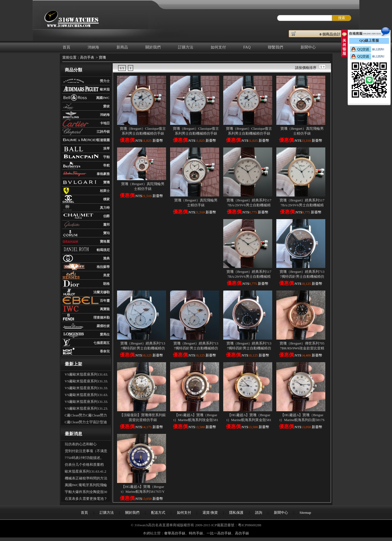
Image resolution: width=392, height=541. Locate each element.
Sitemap (305, 513)
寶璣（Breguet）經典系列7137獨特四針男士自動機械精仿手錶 (302, 276)
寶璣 (102, 57)
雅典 (106, 258)
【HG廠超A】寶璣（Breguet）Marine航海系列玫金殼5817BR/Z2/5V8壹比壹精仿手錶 (196, 420)
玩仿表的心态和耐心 (81, 444)
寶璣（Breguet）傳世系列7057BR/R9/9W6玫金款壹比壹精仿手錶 (302, 348)
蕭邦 (106, 225)
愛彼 (106, 106)
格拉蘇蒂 (103, 267)
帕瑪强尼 (103, 250)
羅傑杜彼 (103, 326)
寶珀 (106, 233)
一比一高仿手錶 (219, 533)
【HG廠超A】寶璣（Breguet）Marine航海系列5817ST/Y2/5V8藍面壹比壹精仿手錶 (143, 492)
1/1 (122, 68)
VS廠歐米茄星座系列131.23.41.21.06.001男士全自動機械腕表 (87, 409)
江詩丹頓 (103, 132)
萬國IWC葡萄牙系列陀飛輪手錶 (86, 486)
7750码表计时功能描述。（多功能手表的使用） (84, 458)
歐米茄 (105, 89)
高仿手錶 (242, 533)
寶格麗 (105, 241)
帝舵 (106, 165)
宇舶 (106, 157)
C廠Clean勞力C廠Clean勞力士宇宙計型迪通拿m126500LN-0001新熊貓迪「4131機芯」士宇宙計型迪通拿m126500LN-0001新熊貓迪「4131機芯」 (87, 416)
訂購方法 (186, 47)
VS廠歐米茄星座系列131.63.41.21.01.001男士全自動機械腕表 (87, 395)
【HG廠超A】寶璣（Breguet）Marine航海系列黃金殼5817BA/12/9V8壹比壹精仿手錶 (249, 420)
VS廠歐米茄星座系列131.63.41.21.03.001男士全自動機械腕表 (87, 375)
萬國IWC (103, 98)
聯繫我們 (275, 47)
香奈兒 (105, 351)
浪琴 (106, 149)
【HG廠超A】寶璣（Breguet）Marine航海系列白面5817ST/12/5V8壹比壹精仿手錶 (302, 420)
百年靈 (105, 301)
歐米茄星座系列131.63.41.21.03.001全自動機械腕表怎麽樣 (86, 472)
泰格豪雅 (103, 174)
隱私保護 (236, 513)
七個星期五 (102, 343)
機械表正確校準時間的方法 (86, 478)
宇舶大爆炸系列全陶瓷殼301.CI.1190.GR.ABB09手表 (86, 492)
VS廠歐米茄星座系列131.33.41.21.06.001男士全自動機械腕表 (87, 389)
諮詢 (259, 513)
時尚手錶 (196, 533)
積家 (106, 199)
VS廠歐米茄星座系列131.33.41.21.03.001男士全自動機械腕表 (87, 402)
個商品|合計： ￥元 (337, 34)
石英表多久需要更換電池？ (86, 499)
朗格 (106, 284)
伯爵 (106, 216)
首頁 (66, 47)
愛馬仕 (105, 334)
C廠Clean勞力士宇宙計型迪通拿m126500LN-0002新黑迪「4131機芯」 (86, 423)
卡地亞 (105, 123)
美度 (106, 275)
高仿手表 (87, 57)
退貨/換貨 (210, 513)
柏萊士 (105, 191)
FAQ (247, 47)
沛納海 (93, 47)
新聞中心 (308, 47)
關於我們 (153, 47)
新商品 (122, 47)
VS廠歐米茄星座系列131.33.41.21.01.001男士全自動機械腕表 (87, 382)
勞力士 (105, 81)
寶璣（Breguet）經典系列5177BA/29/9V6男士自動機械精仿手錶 (249, 205)
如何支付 (218, 47)
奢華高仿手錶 (175, 533)
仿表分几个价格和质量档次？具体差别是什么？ (84, 465)
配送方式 (158, 513)
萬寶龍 (105, 309)
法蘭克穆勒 (102, 292)
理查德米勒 (102, 318)
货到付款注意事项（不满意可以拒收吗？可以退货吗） (86, 452)
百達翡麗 (103, 140)
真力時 (105, 208)
